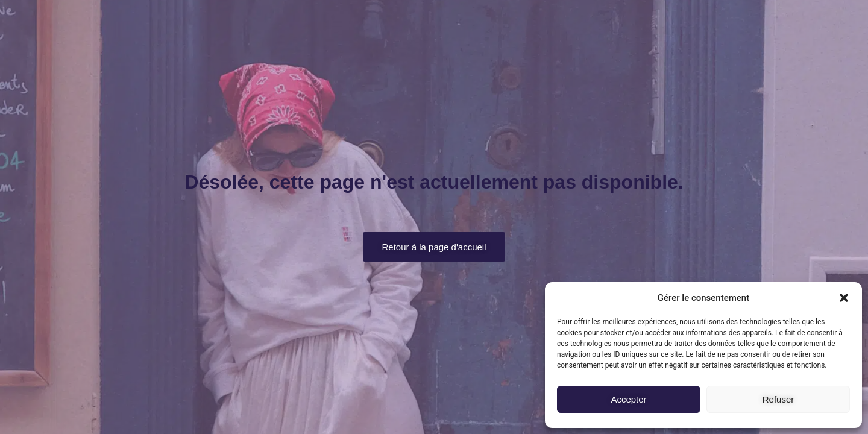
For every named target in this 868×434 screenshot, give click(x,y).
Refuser (778, 399)
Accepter (628, 399)
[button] (844, 298)
